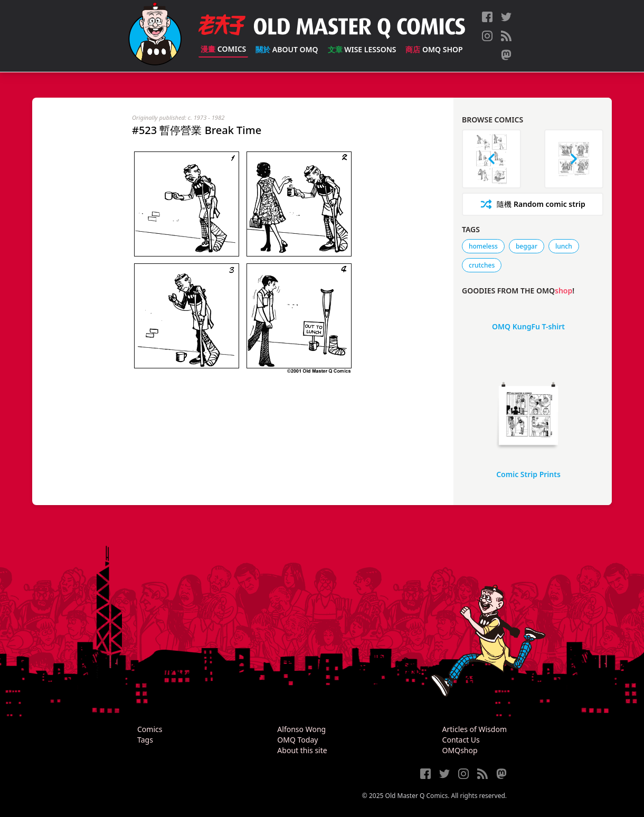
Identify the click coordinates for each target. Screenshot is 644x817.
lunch (564, 246)
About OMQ (287, 49)
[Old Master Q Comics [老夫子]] (155, 36)
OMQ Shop (434, 49)
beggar (527, 246)
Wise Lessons (362, 49)
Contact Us (461, 740)
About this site (302, 750)
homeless (483, 246)
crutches (482, 265)
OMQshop (460, 750)
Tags (145, 740)
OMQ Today (297, 740)
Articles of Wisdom (475, 729)
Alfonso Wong (301, 729)
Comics (223, 49)
